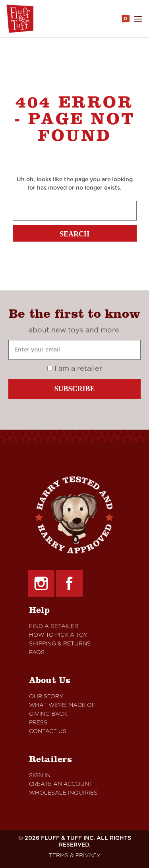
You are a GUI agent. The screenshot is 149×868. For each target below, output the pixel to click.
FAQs (37, 653)
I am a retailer (75, 369)
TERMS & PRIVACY (75, 856)
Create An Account (61, 784)
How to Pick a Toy (58, 635)
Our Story (46, 697)
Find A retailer (54, 626)
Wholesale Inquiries (63, 793)
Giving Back (48, 714)
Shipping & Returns (60, 644)
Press (38, 723)
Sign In (40, 776)
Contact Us (48, 732)
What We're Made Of (62, 705)
